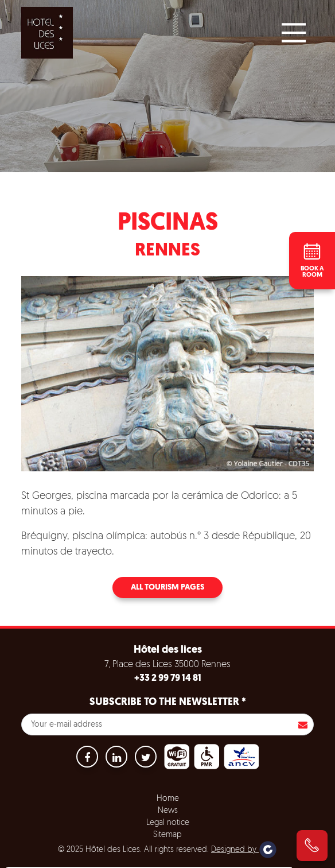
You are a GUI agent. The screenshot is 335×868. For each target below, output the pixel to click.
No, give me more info (58, 830)
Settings (223, 858)
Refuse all (165, 858)
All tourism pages (167, 588)
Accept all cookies (90, 858)
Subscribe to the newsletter (168, 702)
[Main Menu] (294, 33)
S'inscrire (303, 724)
